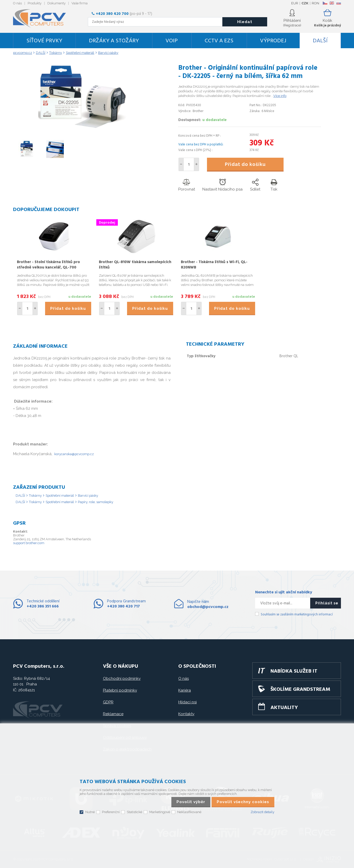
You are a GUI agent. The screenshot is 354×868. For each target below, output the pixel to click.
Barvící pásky (88, 496)
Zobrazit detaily (262, 812)
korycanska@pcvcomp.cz (74, 454)
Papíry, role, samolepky (96, 502)
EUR (295, 3)
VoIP (172, 41)
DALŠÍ (320, 41)
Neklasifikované (189, 812)
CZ (325, 3)
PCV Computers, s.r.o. (43, 18)
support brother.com (29, 543)
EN (332, 3)
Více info (280, 96)
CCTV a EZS (219, 41)
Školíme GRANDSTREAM (300, 690)
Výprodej (273, 41)
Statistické (134, 812)
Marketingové (160, 812)
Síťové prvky (44, 41)
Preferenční (111, 812)
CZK (305, 3)
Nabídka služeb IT (294, 671)
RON (315, 3)
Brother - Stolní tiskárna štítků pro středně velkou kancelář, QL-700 (48, 265)
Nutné (90, 812)
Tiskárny (35, 496)
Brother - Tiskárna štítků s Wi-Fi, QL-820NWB (214, 265)
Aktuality (284, 708)
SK (338, 3)
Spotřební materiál (60, 496)
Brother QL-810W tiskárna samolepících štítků (135, 265)
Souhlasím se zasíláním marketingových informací (297, 615)
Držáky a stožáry (114, 41)
